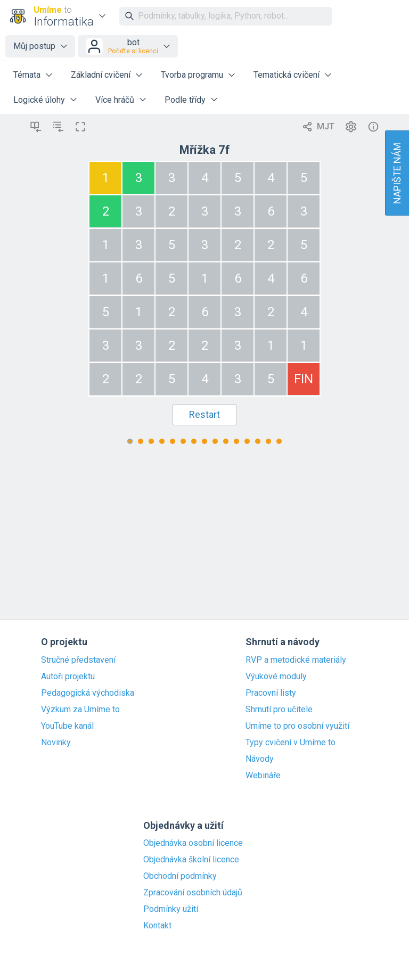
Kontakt (157, 926)
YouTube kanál (67, 726)
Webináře (263, 776)
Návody (260, 759)
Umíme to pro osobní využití (297, 726)
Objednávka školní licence (191, 860)
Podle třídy (185, 100)
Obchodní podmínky (180, 876)
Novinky (56, 743)
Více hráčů (115, 100)
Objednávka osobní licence (193, 843)
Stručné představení (78, 660)
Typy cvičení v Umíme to (291, 743)
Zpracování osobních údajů (193, 893)
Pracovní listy (271, 693)
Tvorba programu (192, 75)
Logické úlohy (39, 100)
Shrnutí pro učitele (279, 710)
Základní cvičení (101, 75)
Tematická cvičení (287, 75)
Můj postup (34, 46)
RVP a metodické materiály (296, 660)
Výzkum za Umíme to (80, 710)
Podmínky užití (171, 909)
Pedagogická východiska (88, 693)
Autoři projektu (68, 677)
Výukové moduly (276, 677)
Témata (27, 75)
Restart (204, 414)
